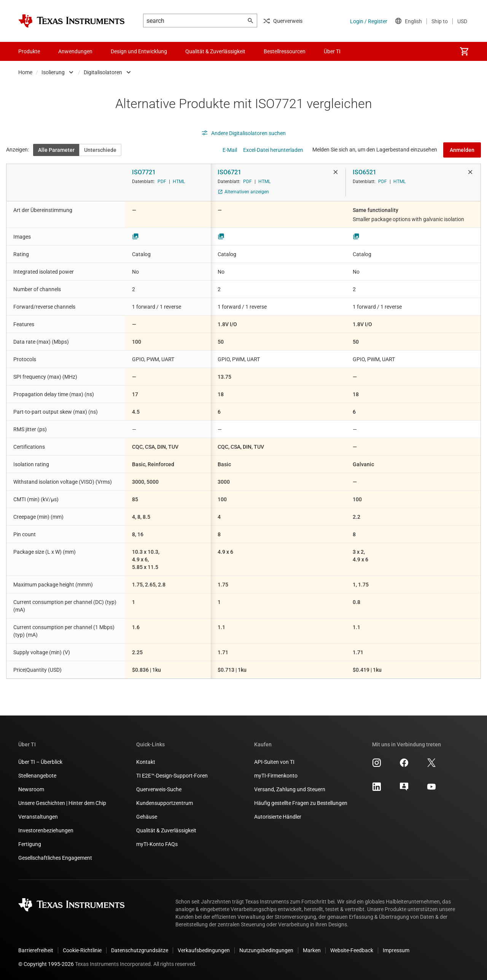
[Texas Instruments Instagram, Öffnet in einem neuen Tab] (377, 765)
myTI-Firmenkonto (276, 776)
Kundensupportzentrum (165, 803)
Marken (312, 950)
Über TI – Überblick (40, 762)
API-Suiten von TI (274, 762)
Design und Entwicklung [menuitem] (139, 51)
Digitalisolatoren (103, 72)
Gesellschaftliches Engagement (55, 858)
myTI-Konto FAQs (157, 844)
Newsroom (31, 789)
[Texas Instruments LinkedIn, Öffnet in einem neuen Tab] (377, 789)
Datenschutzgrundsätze (140, 950)
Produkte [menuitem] (29, 51)
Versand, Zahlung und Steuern (290, 789)
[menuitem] (464, 51)
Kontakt (146, 762)
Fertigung (30, 844)
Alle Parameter (56, 150)
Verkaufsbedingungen (204, 950)
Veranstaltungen (38, 817)
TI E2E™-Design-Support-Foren (172, 776)
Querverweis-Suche (159, 789)
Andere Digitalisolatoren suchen (243, 133)
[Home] (72, 21)
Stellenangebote (37, 776)
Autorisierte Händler (278, 817)
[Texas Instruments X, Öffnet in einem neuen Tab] (431, 765)
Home (25, 72)
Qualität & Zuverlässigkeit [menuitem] (215, 51)
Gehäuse (147, 817)
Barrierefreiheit (36, 950)
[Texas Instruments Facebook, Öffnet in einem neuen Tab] (404, 765)
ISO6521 (364, 172)
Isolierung (53, 72)
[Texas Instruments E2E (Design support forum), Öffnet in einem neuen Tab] (404, 789)
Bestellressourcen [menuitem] (285, 51)
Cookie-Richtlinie (82, 950)
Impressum (396, 950)
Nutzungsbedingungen (266, 950)
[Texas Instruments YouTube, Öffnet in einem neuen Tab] (431, 789)
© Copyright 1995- (46, 964)
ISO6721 (229, 172)
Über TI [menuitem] (332, 51)
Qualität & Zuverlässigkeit (166, 830)
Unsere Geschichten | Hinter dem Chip (62, 803)
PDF (162, 182)
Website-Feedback (352, 950)
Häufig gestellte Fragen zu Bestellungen (301, 803)
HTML (179, 182)
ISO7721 (144, 172)
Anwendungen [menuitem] (75, 51)
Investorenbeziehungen (46, 830)
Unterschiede (100, 150)
